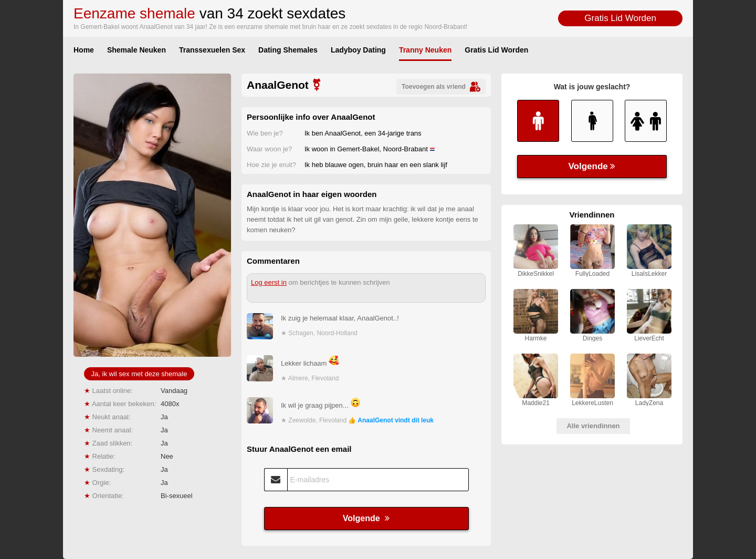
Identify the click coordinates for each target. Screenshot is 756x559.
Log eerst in (269, 282)
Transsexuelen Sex (212, 50)
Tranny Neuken (425, 50)
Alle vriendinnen (593, 426)
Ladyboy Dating (358, 50)
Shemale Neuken (136, 50)
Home (84, 50)
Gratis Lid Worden (620, 18)
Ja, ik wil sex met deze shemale (139, 374)
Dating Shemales (288, 50)
